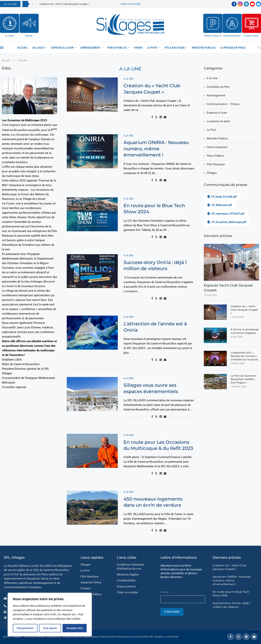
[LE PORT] (10, 23)
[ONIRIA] (29, 23)
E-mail (165, 592)
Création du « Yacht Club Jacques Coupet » (64, 4)
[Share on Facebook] (152, 117)
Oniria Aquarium (217, 147)
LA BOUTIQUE (251, 36)
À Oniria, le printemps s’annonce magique (245, 331)
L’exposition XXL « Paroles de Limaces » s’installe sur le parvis (244, 356)
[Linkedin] (246, 4)
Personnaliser (25, 628)
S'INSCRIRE (172, 612)
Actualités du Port (218, 87)
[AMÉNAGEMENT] (232, 23)
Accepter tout (75, 628)
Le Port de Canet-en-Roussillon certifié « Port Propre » (244, 379)
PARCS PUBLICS (213, 36)
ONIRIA (29, 36)
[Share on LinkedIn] (161, 117)
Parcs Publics (117, 48)
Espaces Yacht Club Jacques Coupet (228, 288)
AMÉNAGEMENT (232, 36)
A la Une (212, 78)
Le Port (152, 48)
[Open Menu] (2, 48)
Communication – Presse (223, 104)
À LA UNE (10, 4)
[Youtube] (252, 4)
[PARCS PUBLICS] (213, 23)
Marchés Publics (204, 48)
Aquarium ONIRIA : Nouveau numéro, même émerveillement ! (156, 149)
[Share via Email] (165, 117)
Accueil (23, 48)
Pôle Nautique (175, 48)
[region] (50, 615)
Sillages (38, 48)
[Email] (259, 4)
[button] (33, 4)
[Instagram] (240, 4)
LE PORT (10, 36)
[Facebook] (234, 4)
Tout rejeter (50, 628)
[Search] (259, 48)
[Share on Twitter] (156, 117)
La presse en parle (233, 48)
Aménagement (216, 95)
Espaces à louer (62, 48)
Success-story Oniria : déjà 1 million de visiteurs (231, 605)
